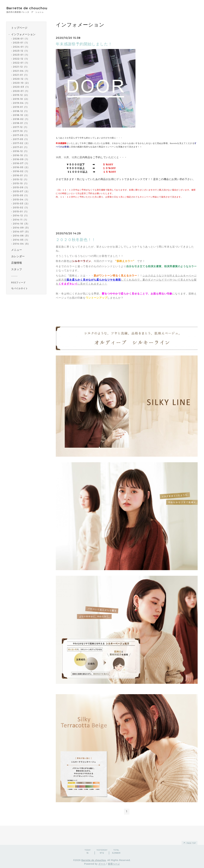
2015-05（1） (21, 195)
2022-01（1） (21, 63)
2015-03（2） (21, 204)
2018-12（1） (21, 111)
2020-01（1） (21, 91)
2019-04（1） (21, 103)
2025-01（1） (21, 43)
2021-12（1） (21, 67)
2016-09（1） (21, 159)
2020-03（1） (21, 87)
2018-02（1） (21, 119)
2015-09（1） (21, 187)
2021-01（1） (21, 75)
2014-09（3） (21, 228)
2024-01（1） (21, 47)
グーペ (102, 864)
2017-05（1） (21, 139)
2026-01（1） (21, 39)
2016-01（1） (21, 175)
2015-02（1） (21, 208)
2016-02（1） (21, 171)
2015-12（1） (21, 179)
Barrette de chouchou (30, 8)
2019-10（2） (21, 99)
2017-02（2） (21, 143)
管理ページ (114, 864)
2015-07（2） (21, 191)
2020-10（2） (21, 83)
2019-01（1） (21, 107)
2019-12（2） (21, 95)
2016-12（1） (21, 151)
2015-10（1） (21, 183)
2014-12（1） (21, 215)
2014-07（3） (21, 232)
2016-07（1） (21, 163)
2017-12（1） (21, 127)
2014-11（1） (21, 220)
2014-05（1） (21, 240)
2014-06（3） (21, 236)
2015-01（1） (21, 211)
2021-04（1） (21, 71)
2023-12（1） (21, 51)
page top (189, 843)
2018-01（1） (21, 123)
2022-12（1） (21, 59)
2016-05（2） (21, 167)
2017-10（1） (21, 131)
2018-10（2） (21, 115)
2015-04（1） (21, 200)
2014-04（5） (21, 244)
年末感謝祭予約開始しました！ (84, 44)
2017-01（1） (21, 147)
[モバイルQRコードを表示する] (27, 288)
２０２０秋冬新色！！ (76, 240)
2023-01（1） (21, 55)
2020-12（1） (21, 79)
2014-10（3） (21, 224)
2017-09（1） (21, 135)
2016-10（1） (21, 155)
